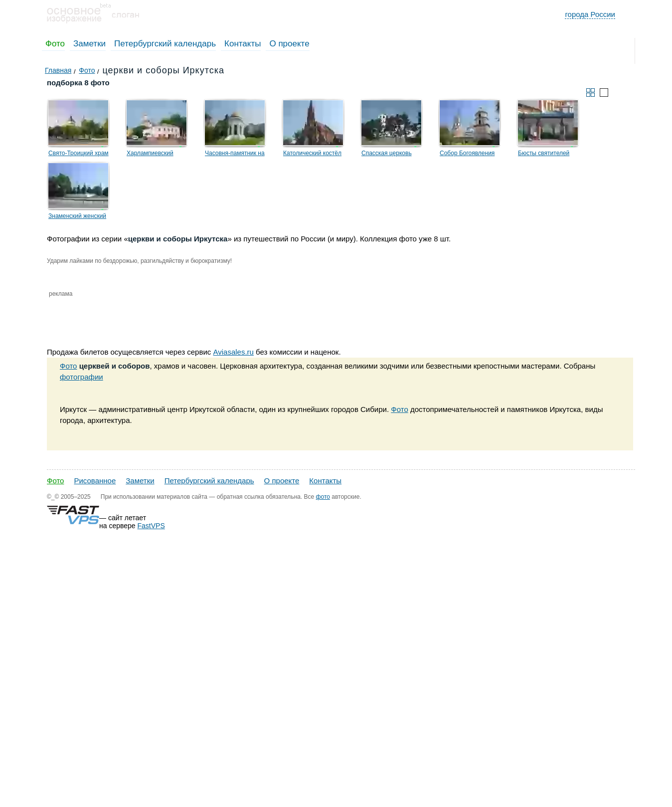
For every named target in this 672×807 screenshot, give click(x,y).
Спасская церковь (387, 153)
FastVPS (151, 526)
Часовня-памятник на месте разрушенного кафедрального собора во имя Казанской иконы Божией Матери (241, 155)
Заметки (89, 44)
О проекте (289, 44)
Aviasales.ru (233, 352)
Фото (55, 44)
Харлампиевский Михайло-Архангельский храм (161, 155)
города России (590, 14)
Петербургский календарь (165, 44)
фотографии (82, 377)
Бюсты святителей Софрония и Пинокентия (552, 155)
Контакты (243, 44)
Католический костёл (312, 153)
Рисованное (95, 481)
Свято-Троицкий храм (79, 153)
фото (323, 497)
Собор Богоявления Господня (467, 155)
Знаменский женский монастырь (77, 217)
